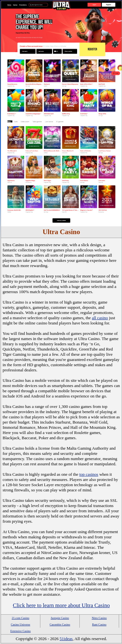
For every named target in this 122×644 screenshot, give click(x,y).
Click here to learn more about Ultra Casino (61, 605)
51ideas (66, 639)
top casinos (89, 474)
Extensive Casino (21, 631)
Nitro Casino (99, 618)
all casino (100, 318)
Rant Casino (99, 624)
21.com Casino (20, 618)
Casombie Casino (60, 624)
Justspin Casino (60, 618)
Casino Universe (20, 624)
